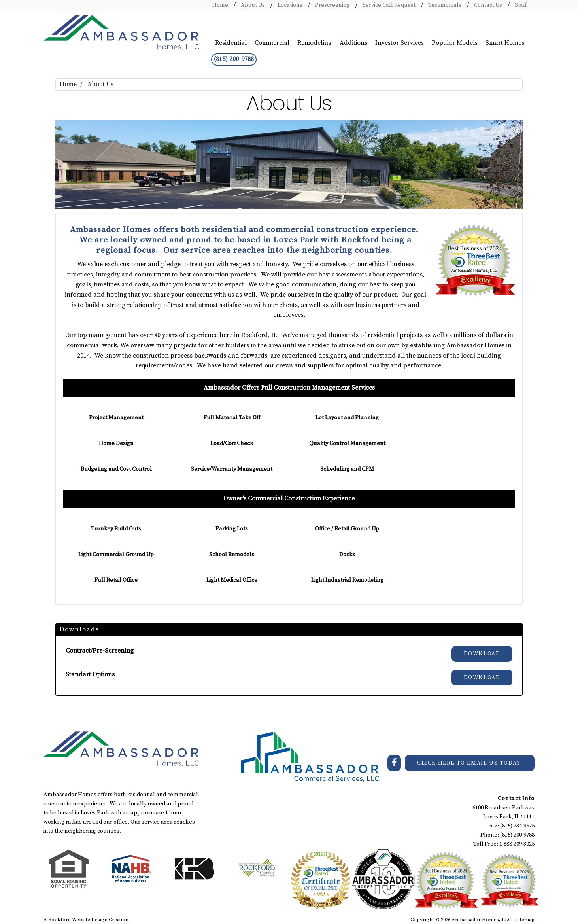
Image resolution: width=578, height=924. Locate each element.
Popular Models (455, 43)
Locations (289, 5)
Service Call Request (388, 5)
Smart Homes (505, 43)
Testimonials (444, 5)
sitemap (525, 920)
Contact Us (487, 5)
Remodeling (314, 43)
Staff (520, 5)
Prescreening (332, 5)
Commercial (272, 43)
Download (482, 654)
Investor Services (399, 43)
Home (220, 5)
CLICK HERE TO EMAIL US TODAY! (470, 763)
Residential (231, 43)
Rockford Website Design (78, 920)
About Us (252, 5)
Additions (353, 43)
